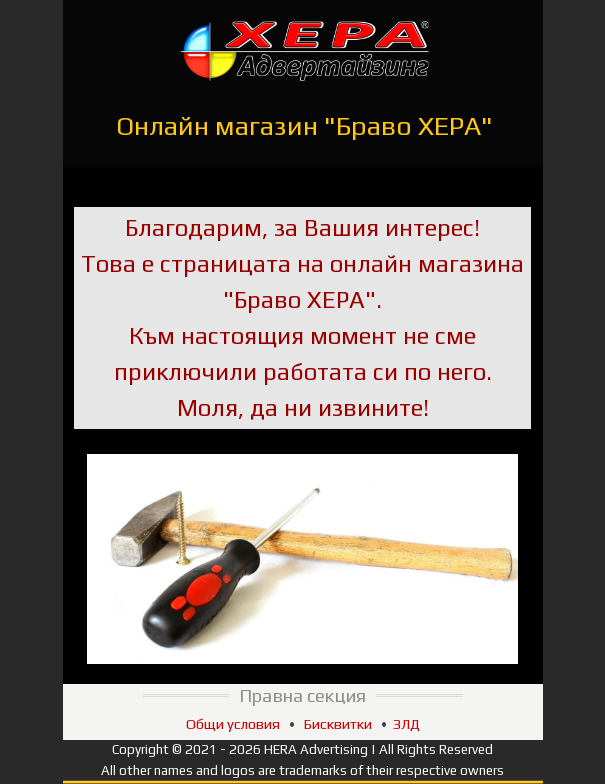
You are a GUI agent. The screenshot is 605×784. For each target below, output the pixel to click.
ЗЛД (406, 723)
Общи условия (233, 723)
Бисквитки (338, 723)
